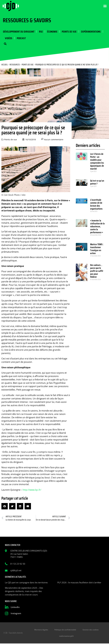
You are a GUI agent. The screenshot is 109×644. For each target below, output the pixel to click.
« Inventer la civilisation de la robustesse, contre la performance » (97, 227)
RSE (41, 32)
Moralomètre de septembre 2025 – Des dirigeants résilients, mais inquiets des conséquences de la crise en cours (24, 591)
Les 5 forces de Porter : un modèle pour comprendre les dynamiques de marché (97, 162)
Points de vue (69, 32)
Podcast (21, 38)
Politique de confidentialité (65, 630)
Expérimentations (90, 32)
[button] (105, 6)
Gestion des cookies (90, 630)
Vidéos (9, 38)
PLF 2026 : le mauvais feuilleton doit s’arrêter (79, 583)
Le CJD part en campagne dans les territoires (26, 583)
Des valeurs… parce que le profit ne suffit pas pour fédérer (97, 271)
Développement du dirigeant (19, 32)
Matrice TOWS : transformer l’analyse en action (97, 249)
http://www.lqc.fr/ (32, 490)
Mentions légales (42, 630)
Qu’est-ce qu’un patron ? (97, 182)
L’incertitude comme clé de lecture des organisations (96, 204)
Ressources (15, 65)
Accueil (5, 65)
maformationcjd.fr (66, 636)
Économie (52, 32)
